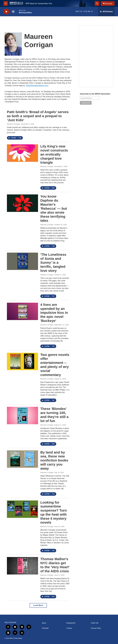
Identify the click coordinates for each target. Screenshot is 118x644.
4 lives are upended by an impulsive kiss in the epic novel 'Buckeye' (54, 313)
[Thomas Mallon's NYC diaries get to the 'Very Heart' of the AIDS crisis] (22, 566)
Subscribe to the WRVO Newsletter (95, 94)
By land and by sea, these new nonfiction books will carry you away (54, 460)
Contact (69, 628)
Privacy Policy (96, 628)
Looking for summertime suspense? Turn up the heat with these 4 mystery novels (54, 512)
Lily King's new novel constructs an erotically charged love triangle (54, 154)
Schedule (45, 628)
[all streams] (106, 12)
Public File (95, 623)
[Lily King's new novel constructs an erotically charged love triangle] (22, 153)
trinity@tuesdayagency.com (37, 86)
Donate (109, 4)
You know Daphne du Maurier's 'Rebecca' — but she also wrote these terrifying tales (54, 208)
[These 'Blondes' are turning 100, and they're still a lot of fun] (22, 415)
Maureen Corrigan (13, 124)
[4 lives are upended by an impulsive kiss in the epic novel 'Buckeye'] (22, 311)
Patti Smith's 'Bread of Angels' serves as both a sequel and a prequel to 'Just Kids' (38, 116)
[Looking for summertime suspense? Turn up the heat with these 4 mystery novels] (22, 509)
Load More (38, 605)
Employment (71, 623)
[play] (6, 12)
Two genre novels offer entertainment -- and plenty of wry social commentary (55, 365)
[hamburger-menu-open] (6, 3)
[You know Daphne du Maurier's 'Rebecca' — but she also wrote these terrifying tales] (22, 203)
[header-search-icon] (97, 3)
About (44, 623)
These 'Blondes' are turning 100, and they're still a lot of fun (54, 415)
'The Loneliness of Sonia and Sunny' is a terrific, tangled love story (53, 263)
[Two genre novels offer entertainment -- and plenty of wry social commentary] (22, 361)
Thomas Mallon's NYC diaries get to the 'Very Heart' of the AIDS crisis (55, 565)
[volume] (13, 12)
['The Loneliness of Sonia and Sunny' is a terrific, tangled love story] (22, 261)
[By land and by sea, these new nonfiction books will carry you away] (22, 459)
